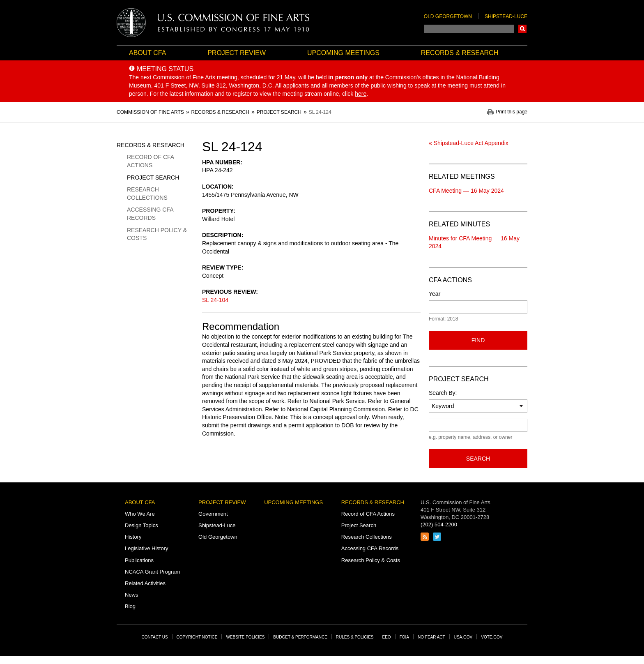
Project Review (237, 53)
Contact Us (155, 637)
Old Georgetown (448, 16)
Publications (139, 560)
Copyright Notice (197, 637)
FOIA (404, 637)
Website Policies (245, 637)
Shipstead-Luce (506, 16)
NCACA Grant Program (152, 572)
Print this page (512, 112)
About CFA (147, 53)
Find (478, 340)
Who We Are (140, 514)
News (132, 595)
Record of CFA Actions (150, 161)
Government (213, 514)
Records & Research (460, 53)
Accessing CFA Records (150, 214)
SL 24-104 (215, 300)
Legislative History (147, 548)
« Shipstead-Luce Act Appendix (469, 143)
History (133, 537)
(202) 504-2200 (439, 525)
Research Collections (147, 194)
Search (522, 29)
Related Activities (145, 583)
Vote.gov (492, 637)
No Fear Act (431, 637)
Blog (130, 606)
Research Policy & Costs (157, 234)
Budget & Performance (300, 637)
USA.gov (463, 637)
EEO (387, 637)
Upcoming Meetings (343, 53)
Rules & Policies (355, 637)
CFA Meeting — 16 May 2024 (466, 191)
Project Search (153, 178)
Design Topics (141, 525)
